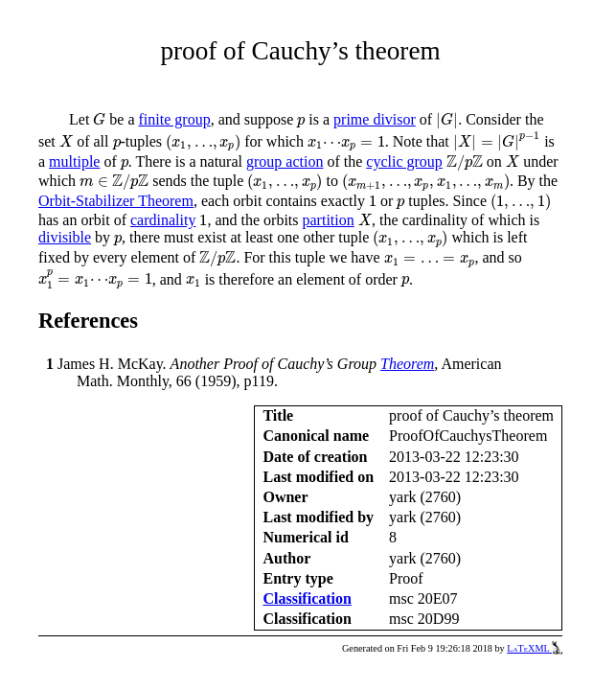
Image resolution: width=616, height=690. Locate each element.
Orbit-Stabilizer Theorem (116, 201)
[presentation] (99, 119)
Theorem (407, 364)
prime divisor (375, 119)
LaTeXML (535, 648)
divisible (65, 237)
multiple (74, 161)
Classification (307, 598)
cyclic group (404, 161)
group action (285, 161)
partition (329, 220)
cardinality (163, 220)
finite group (175, 119)
